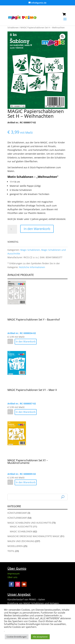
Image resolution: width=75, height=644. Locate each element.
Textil (11, 551)
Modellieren (15, 546)
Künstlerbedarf (17, 513)
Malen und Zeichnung (21, 541)
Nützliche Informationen (32, 267)
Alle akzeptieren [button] (40, 637)
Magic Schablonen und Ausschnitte (29, 523)
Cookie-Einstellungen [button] (17, 637)
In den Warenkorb (37, 229)
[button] (62, 37)
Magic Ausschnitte (21, 526)
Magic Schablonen (30, 250)
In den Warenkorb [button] (26, 341)
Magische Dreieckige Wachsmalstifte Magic (34, 536)
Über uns (12, 577)
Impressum (14, 574)
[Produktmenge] (12, 229)
